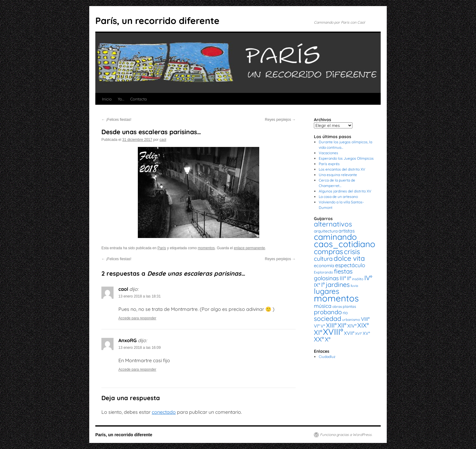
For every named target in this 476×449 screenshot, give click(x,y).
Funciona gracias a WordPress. (346, 435)
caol (163, 140)
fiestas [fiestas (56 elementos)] (343, 271)
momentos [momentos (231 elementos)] (336, 298)
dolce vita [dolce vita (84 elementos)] (349, 258)
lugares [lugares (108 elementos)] (326, 291)
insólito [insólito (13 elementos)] (358, 279)
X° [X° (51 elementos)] (328, 339)
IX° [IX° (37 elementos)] (317, 285)
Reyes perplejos (280, 120)
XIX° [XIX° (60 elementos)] (363, 325)
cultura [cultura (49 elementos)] (323, 259)
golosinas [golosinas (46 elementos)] (326, 278)
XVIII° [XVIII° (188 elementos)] (333, 332)
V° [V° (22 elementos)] (323, 326)
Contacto (139, 99)
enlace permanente (249, 248)
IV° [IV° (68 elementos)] (368, 278)
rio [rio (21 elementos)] (345, 313)
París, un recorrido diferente (157, 21)
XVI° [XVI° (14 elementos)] (359, 333)
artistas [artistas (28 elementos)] (347, 231)
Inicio (107, 99)
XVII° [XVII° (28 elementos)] (349, 333)
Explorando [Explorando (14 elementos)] (323, 272)
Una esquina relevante (338, 175)
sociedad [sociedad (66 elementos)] (328, 318)
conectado (164, 412)
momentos (206, 248)
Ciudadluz (327, 357)
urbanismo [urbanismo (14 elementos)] (351, 320)
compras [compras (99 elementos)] (328, 251)
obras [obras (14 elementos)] (337, 306)
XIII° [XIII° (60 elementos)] (331, 325)
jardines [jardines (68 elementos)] (338, 284)
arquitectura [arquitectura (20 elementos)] (326, 231)
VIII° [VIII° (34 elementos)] (365, 319)
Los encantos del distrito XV (342, 169)
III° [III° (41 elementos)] (343, 278)
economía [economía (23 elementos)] (324, 265)
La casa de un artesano (338, 197)
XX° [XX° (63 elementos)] (319, 339)
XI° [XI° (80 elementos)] (318, 332)
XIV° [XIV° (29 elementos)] (352, 326)
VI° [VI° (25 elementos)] (317, 326)
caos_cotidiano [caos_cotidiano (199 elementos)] (345, 244)
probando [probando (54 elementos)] (328, 312)
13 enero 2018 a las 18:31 (139, 296)
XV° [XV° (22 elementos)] (366, 333)
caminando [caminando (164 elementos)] (335, 237)
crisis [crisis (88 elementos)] (352, 252)
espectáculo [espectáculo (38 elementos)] (350, 265)
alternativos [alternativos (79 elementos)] (333, 224)
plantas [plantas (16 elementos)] (349, 306)
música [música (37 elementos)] (323, 306)
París (162, 248)
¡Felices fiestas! (116, 120)
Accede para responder (137, 318)
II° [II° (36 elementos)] (349, 278)
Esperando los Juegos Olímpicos (346, 158)
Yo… (121, 99)
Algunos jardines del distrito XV (345, 191)
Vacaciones (328, 153)
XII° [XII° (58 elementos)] (342, 325)
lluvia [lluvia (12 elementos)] (354, 286)
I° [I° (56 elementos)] (323, 285)
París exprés (329, 164)
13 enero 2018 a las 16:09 (139, 348)
